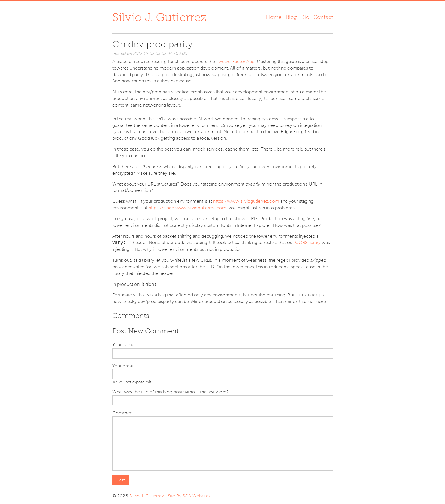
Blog (291, 17)
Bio (305, 17)
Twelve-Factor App (235, 61)
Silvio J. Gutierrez (159, 17)
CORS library (308, 243)
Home (274, 17)
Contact (323, 17)
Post (121, 480)
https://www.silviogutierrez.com (246, 201)
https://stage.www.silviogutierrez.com (187, 208)
